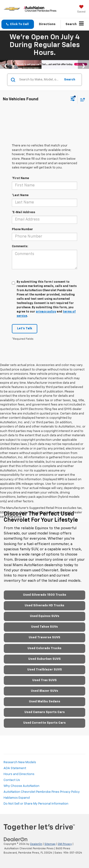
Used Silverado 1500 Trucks (45, 595)
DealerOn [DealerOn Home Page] (36, 844)
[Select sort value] (81, 99)
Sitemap (50, 844)
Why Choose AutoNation (21, 786)
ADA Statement (15, 768)
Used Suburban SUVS (44, 659)
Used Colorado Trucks (44, 648)
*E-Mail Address (23, 212)
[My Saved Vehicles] (81, 9)
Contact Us (12, 780)
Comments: (20, 247)
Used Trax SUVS (44, 680)
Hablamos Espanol (17, 798)
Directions (47, 24)
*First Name (20, 178)
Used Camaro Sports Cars (45, 712)
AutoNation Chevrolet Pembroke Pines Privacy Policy (42, 792)
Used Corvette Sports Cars (44, 723)
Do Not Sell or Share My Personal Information (36, 804)
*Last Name (20, 195)
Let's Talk (25, 328)
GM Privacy (65, 844)
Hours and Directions (19, 774)
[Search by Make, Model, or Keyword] (39, 80)
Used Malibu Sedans (45, 702)
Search (70, 80)
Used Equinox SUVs (45, 616)
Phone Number (22, 229)
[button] (18, 24)
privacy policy (46, 312)
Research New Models (20, 762)
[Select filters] (73, 99)
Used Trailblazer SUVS (45, 670)
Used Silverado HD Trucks (44, 606)
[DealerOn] (16, 839)
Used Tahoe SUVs (44, 627)
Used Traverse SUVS (44, 637)
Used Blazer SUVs (44, 691)
